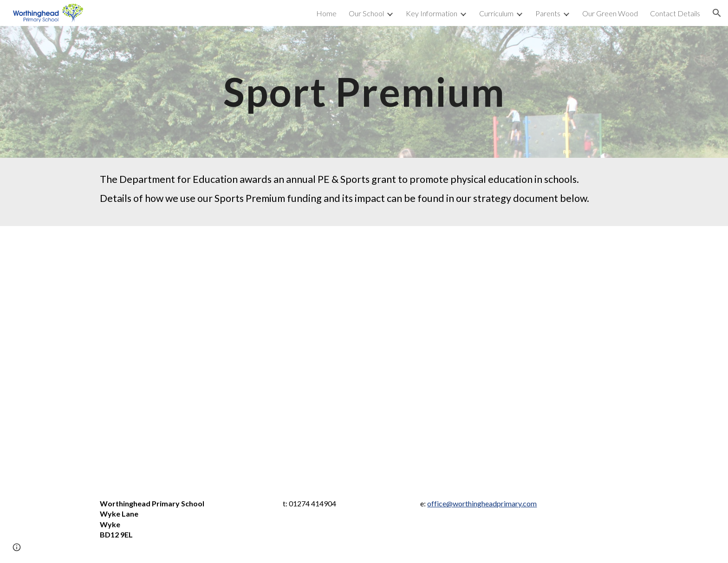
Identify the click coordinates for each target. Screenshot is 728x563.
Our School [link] (366, 13)
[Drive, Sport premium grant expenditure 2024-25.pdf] (364, 355)
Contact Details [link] (675, 13)
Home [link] (326, 13)
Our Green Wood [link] (610, 13)
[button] (717, 13)
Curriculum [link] (496, 13)
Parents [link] (548, 13)
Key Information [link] (432, 13)
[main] (364, 92)
